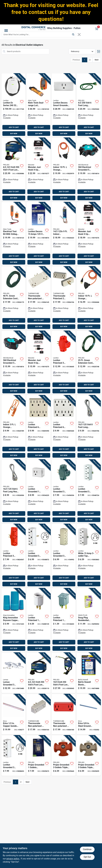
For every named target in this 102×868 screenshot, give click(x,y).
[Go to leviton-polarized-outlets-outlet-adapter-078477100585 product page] (14, 556)
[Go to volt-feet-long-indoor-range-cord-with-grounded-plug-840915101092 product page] (89, 105)
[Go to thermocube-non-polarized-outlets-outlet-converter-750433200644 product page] (64, 714)
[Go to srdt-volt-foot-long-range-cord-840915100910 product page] (14, 169)
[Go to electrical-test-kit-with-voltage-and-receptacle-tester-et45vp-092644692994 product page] (14, 234)
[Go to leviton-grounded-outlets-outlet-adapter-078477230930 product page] (14, 756)
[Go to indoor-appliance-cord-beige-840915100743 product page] (64, 234)
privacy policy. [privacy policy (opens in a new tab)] (13, 859)
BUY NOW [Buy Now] (14, 134)
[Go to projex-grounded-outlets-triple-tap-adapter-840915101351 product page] (89, 756)
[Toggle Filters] (99, 51)
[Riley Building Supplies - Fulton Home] (33, 28)
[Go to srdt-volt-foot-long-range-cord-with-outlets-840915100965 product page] (39, 673)
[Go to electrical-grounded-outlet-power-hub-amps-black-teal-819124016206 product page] (14, 363)
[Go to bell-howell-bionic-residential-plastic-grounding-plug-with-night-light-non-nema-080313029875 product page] (89, 673)
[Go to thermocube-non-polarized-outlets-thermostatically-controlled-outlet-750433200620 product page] (39, 714)
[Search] (73, 34)
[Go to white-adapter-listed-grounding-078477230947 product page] (89, 556)
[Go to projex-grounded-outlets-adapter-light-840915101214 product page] (39, 756)
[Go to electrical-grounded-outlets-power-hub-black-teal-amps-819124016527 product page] (89, 169)
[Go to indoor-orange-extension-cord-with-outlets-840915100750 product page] (14, 427)
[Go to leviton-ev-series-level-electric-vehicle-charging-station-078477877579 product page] (14, 105)
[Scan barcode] (79, 35)
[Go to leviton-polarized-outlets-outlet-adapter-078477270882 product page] (64, 427)
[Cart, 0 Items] (97, 29)
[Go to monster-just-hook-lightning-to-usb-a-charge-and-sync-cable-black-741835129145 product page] (39, 363)
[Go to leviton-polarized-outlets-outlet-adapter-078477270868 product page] (39, 427)
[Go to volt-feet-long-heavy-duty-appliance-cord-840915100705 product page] (14, 491)
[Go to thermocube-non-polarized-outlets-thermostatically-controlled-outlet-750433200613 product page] (39, 298)
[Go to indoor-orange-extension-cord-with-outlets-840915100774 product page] (64, 169)
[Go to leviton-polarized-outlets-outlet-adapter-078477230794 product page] (64, 363)
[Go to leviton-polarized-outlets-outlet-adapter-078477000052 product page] (64, 620)
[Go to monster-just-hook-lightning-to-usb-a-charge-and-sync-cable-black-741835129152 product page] (89, 234)
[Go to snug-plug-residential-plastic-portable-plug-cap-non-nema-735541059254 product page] (89, 620)
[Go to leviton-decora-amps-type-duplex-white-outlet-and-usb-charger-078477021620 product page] (39, 234)
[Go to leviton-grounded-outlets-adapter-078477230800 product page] (64, 491)
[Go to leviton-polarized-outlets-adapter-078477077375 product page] (39, 620)
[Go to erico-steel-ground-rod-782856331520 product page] (89, 714)
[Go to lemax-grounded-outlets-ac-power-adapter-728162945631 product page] (14, 673)
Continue (87, 849)
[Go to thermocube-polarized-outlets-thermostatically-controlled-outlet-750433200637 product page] (64, 298)
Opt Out (87, 857)
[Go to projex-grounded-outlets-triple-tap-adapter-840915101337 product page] (64, 756)
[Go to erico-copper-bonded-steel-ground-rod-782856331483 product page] (14, 714)
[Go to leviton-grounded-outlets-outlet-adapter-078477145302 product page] (64, 556)
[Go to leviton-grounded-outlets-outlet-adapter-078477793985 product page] (39, 556)
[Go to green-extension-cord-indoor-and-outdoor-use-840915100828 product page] (14, 298)
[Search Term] (39, 35)
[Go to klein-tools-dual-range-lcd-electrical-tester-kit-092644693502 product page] (39, 105)
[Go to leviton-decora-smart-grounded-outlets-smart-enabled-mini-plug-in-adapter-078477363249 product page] (64, 105)
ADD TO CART (14, 127)
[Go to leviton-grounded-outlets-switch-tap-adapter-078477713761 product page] (39, 491)
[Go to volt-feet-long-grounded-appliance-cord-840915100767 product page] (89, 427)
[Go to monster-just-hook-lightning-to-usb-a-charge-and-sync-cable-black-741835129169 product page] (39, 169)
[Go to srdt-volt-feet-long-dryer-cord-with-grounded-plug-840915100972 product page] (64, 673)
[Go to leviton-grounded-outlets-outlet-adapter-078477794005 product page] (89, 491)
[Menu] (6, 31)
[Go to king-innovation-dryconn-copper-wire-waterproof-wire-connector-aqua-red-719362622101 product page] (14, 620)
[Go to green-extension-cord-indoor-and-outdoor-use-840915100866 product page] (89, 363)
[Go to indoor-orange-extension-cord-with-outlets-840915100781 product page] (89, 298)
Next (97, 60)
